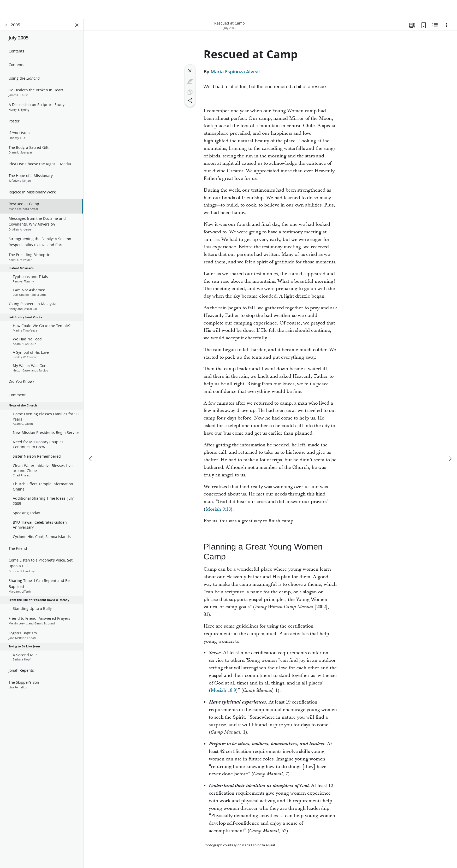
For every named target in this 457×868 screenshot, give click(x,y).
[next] (450, 439)
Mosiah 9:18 (218, 509)
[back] (7, 25)
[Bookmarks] (424, 25)
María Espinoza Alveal (235, 72)
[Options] (447, 25)
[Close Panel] (77, 25)
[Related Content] (435, 25)
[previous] (91, 439)
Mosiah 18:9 (223, 690)
